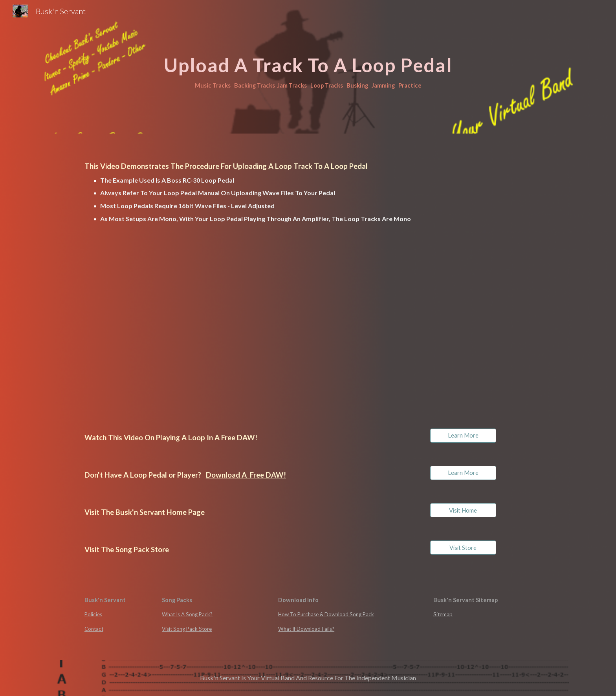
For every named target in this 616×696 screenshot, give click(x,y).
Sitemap (443, 614)
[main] (308, 67)
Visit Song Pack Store (187, 629)
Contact (94, 629)
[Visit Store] (463, 548)
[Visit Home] (463, 510)
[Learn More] (463, 436)
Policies (93, 614)
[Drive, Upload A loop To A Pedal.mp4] (192, 328)
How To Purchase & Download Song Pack (326, 614)
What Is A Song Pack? (187, 614)
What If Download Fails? (306, 629)
